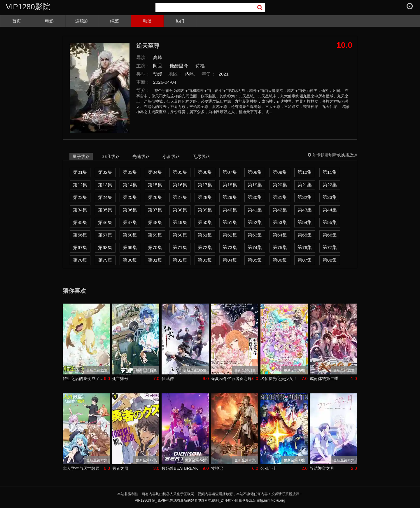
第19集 (255, 185)
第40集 (230, 210)
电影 (49, 21)
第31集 (280, 197)
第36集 (130, 210)
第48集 (155, 222)
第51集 (230, 222)
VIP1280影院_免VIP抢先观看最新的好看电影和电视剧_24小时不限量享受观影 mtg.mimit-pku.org (210, 500)
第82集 (180, 260)
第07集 (230, 172)
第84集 (230, 260)
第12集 (80, 185)
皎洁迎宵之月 (322, 468)
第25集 (130, 197)
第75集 (280, 247)
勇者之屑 (120, 468)
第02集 (105, 172)
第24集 (105, 197)
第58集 (130, 235)
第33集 (330, 197)
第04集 (155, 172)
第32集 (305, 197)
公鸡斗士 (269, 468)
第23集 (80, 197)
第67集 (80, 247)
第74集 (255, 247)
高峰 (158, 58)
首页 (17, 21)
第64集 (280, 235)
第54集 (305, 222)
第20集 (280, 185)
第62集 (230, 235)
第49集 (180, 222)
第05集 (180, 172)
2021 (224, 74)
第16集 (180, 185)
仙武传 (168, 379)
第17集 (205, 185)
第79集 (105, 260)
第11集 (330, 172)
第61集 (205, 235)
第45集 (80, 222)
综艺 (115, 21)
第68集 (105, 247)
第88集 (330, 260)
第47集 (130, 222)
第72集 (205, 247)
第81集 (155, 260)
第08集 (255, 172)
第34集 (80, 210)
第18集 (230, 185)
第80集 (130, 260)
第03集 (130, 172)
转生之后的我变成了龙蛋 (83, 379)
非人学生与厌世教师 (81, 468)
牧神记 (217, 468)
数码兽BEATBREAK (180, 468)
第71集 (180, 247)
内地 (190, 74)
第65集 (305, 235)
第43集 (305, 210)
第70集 (155, 247)
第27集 (180, 197)
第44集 (330, 210)
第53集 (280, 222)
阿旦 (158, 66)
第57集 (105, 235)
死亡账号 (120, 379)
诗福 (200, 66)
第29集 (230, 197)
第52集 (255, 222)
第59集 (155, 235)
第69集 (130, 247)
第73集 (230, 247)
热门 (180, 21)
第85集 (255, 260)
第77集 (330, 247)
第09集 (280, 172)
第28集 (205, 197)
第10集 (305, 172)
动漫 (147, 21)
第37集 (155, 210)
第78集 (80, 260)
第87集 (305, 260)
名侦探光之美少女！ (279, 379)
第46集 (105, 222)
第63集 (255, 235)
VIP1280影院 (28, 7)
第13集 (105, 185)
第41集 (255, 210)
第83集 (205, 260)
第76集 (305, 247)
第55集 (330, 222)
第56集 (80, 235)
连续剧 (82, 21)
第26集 (155, 197)
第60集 (180, 235)
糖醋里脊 (179, 66)
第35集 (105, 210)
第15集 (155, 185)
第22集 (330, 185)
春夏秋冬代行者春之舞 (231, 379)
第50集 (205, 222)
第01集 (80, 172)
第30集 (255, 197)
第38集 (180, 210)
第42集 (280, 210)
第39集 (205, 210)
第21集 (305, 185)
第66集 (330, 235)
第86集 (280, 260)
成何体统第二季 (324, 379)
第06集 (205, 172)
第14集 (130, 185)
